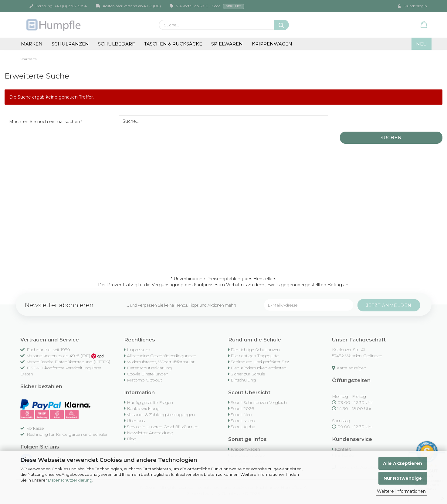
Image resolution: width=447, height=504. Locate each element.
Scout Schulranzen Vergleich (259, 402)
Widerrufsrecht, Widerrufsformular (161, 362)
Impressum (139, 350)
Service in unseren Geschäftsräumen (163, 427)
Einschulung (243, 380)
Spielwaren (227, 44)
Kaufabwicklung (143, 408)
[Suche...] (281, 25)
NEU (422, 44)
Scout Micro (243, 421)
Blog (132, 439)
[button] (424, 25)
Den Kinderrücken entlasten (259, 368)
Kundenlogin (412, 6)
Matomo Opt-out (144, 380)
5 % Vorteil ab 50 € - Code (207, 6)
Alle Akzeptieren (403, 463)
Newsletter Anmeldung (150, 433)
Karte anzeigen (351, 368)
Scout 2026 (242, 408)
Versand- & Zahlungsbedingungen (161, 415)
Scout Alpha (243, 427)
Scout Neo (241, 415)
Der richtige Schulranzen (255, 350)
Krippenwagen (272, 44)
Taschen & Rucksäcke (173, 44)
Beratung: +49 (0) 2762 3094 (58, 6)
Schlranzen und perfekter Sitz (260, 362)
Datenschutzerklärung (70, 480)
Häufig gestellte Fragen (150, 402)
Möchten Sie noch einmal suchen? (46, 122)
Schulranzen (70, 44)
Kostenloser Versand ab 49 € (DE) (128, 6)
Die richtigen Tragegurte (255, 356)
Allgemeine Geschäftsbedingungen (162, 356)
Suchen (391, 138)
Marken (32, 44)
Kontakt (343, 449)
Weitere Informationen (401, 491)
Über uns (136, 421)
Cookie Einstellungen (148, 374)
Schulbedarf (117, 44)
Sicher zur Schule (248, 374)
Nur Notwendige (403, 478)
